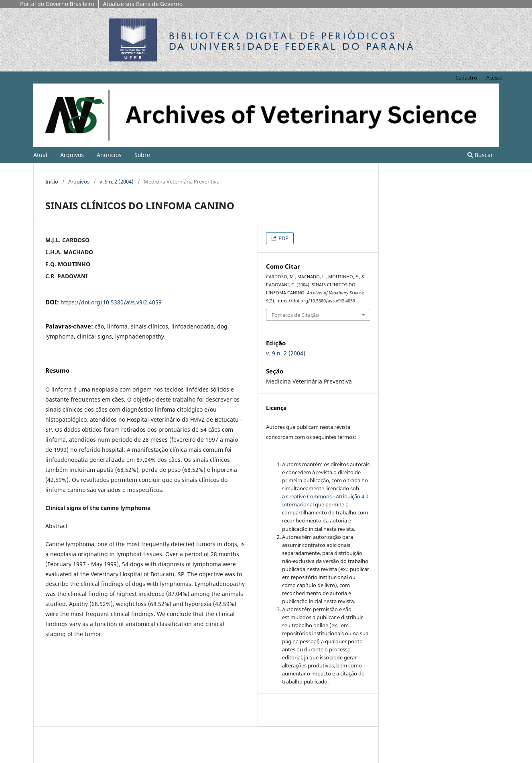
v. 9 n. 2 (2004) (117, 182)
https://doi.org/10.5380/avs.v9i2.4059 (111, 302)
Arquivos (72, 155)
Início (52, 182)
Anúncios (109, 155)
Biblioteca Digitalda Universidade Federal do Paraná (292, 41)
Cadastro (466, 78)
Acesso (494, 78)
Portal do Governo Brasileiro (57, 4)
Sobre (142, 155)
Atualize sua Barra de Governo (143, 4)
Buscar (480, 155)
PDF (283, 238)
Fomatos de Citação (295, 315)
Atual (40, 155)
